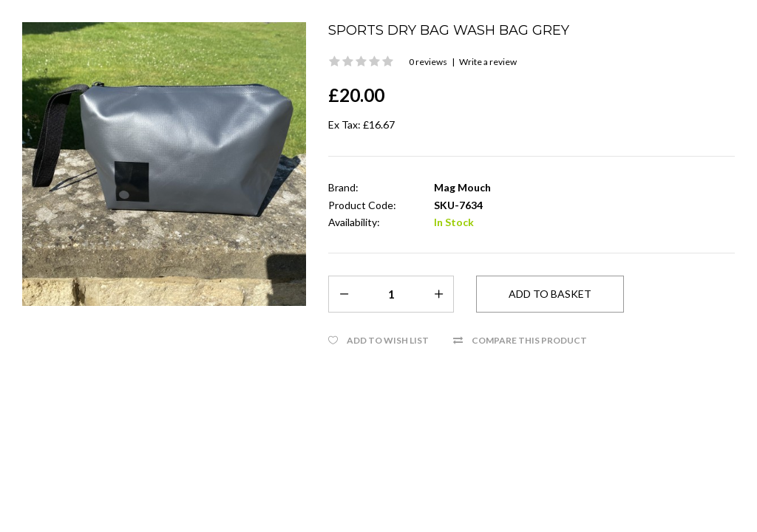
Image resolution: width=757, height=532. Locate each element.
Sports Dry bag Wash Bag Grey (449, 30)
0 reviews (428, 62)
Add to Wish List (388, 340)
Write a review (488, 62)
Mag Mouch (462, 187)
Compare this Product (529, 340)
